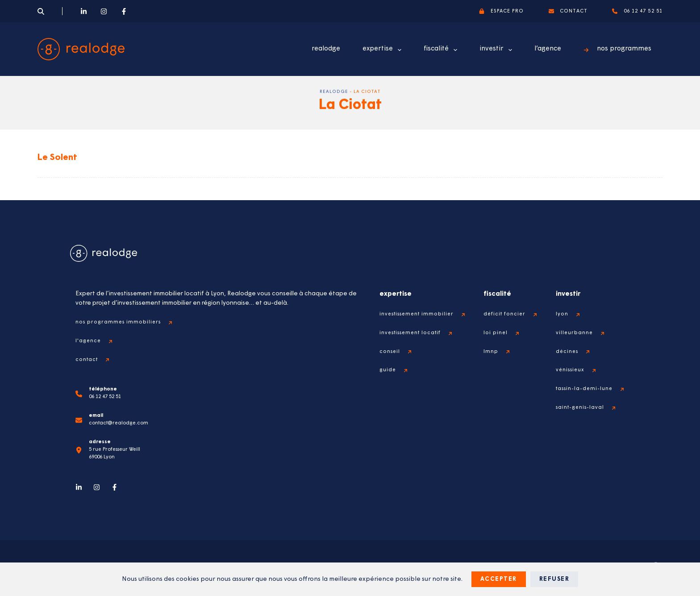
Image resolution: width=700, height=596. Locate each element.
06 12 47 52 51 (637, 11)
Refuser (554, 579)
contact (568, 11)
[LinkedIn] (84, 11)
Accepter (499, 579)
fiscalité (442, 50)
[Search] (41, 11)
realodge (326, 49)
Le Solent (58, 158)
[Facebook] (124, 11)
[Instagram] (104, 11)
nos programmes (617, 49)
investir (498, 50)
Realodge (334, 92)
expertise (384, 50)
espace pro (501, 11)
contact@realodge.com (119, 423)
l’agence (548, 49)
